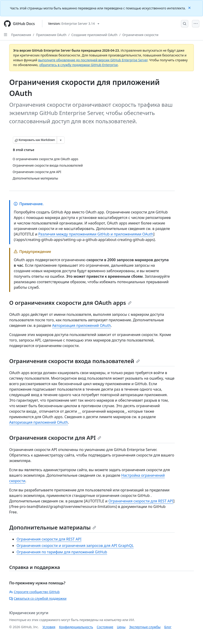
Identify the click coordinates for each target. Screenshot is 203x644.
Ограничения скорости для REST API (141, 501)
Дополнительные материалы (53, 527)
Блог (168, 627)
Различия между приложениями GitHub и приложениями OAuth (96, 234)
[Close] (190, 7)
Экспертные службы (145, 627)
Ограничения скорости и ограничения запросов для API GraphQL (75, 546)
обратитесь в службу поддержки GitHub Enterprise (79, 65)
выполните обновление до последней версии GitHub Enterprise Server (93, 60)
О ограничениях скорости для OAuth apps (70, 303)
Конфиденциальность (76, 627)
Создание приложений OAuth (94, 35)
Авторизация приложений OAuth (81, 325)
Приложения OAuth (51, 35)
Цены (121, 627)
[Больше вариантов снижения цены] (61, 140)
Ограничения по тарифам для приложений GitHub (62, 552)
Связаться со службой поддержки (38, 598)
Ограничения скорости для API (55, 438)
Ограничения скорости (140, 35)
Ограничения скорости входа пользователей (74, 361)
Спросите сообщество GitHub (34, 592)
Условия (49, 627)
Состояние (105, 627)
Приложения (21, 35)
